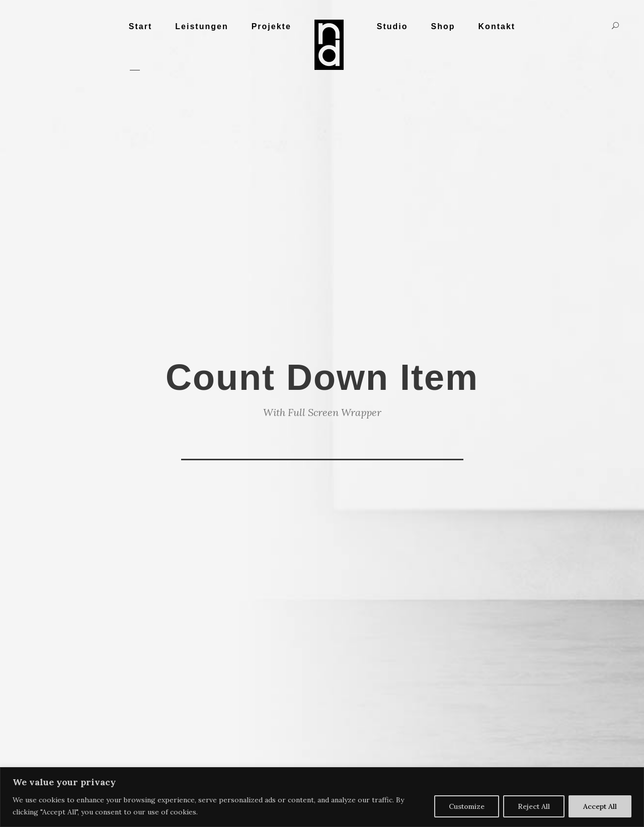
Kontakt (497, 26)
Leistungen (202, 26)
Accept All (600, 806)
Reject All (534, 806)
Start (140, 26)
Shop (443, 26)
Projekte (271, 26)
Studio (392, 26)
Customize (467, 806)
